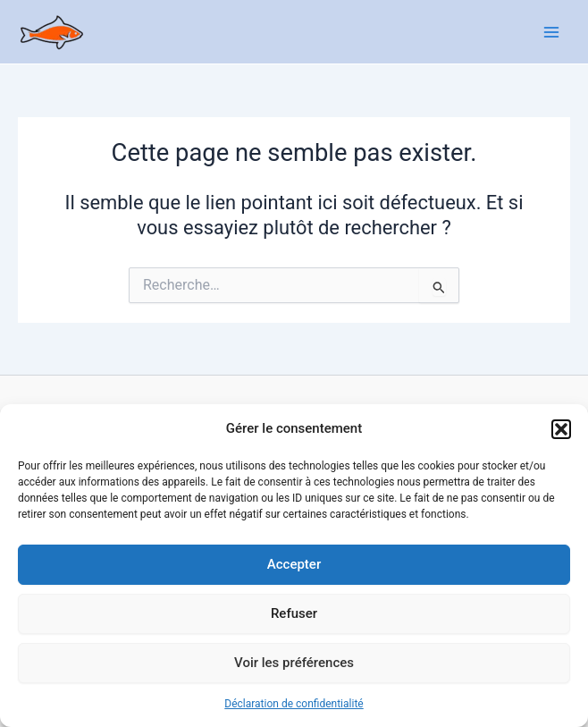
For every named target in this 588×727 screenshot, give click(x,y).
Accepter (294, 564)
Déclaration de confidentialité (294, 704)
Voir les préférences (294, 663)
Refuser (294, 613)
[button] (561, 429)
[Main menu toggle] (551, 32)
